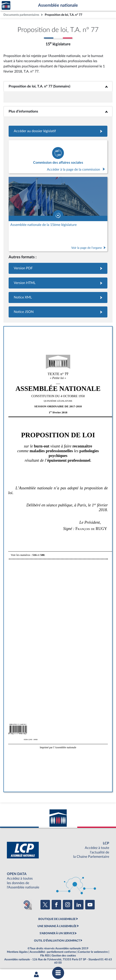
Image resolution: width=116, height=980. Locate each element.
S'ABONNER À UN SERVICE (57, 933)
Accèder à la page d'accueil (6, 6)
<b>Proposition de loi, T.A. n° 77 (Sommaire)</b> (58, 86)
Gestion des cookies (64, 956)
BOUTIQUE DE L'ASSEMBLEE (57, 919)
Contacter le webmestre (93, 952)
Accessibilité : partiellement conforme (53, 952)
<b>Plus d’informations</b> (58, 111)
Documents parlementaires (21, 15)
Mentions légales (17, 952)
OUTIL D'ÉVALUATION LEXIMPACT (57, 941)
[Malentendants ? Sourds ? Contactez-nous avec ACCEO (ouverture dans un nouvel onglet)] (27, 905)
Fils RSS (45, 956)
